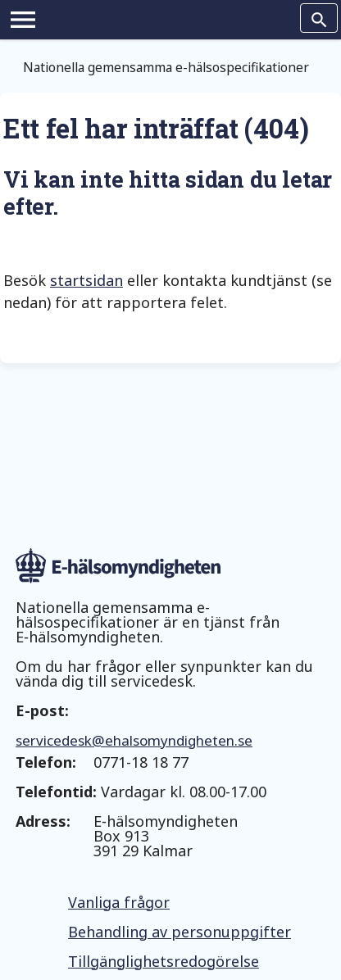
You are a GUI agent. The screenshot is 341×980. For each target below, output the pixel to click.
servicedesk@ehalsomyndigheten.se (134, 740)
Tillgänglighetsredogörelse (164, 961)
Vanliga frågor (119, 902)
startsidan (86, 280)
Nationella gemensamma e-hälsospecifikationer (166, 67)
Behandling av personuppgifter (180, 932)
